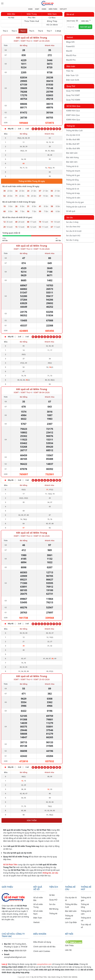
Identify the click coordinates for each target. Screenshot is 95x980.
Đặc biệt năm (72, 162)
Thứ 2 (5, 31)
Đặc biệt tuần (72, 153)
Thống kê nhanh (73, 171)
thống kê (47, 873)
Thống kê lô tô (72, 166)
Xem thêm (32, 821)
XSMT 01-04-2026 (42, 536)
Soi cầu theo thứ (73, 227)
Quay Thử (71, 86)
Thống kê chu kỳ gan (75, 202)
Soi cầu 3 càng (72, 240)
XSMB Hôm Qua (73, 111)
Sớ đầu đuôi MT (73, 144)
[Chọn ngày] (72, 21)
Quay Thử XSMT (73, 95)
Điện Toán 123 (72, 75)
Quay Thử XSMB (73, 91)
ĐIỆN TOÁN (53, 9)
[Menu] (2, 3)
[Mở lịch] (77, 21)
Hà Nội (11, 18)
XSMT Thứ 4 (26, 41)
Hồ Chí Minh (52, 25)
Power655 (70, 47)
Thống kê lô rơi (73, 189)
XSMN (44, 9)
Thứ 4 (23, 31)
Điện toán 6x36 (73, 80)
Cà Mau (52, 18)
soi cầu (55, 873)
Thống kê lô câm (73, 184)
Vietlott (70, 37)
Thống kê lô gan (73, 175)
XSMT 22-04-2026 (42, 41)
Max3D (69, 51)
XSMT (37, 9)
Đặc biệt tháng (72, 158)
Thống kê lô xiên (73, 198)
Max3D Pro (71, 60)
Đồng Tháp (52, 21)
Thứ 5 (32, 31)
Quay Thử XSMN (73, 100)
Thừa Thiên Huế (32, 21)
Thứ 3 (14, 31)
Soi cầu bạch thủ (73, 236)
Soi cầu (70, 218)
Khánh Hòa (50, 46)
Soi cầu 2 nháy (72, 222)
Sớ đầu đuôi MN (73, 149)
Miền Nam (52, 14)
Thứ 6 (41, 31)
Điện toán (71, 66)
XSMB (30, 9)
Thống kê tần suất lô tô (76, 207)
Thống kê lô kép (73, 193)
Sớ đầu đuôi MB (73, 140)
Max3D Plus (71, 55)
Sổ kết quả (71, 211)
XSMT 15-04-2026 (42, 249)
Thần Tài (70, 71)
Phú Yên (32, 18)
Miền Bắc (11, 14)
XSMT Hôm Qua (73, 115)
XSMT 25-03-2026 (42, 680)
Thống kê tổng (72, 180)
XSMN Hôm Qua (73, 120)
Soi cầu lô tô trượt (74, 231)
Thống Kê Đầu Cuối (74, 131)
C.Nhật (58, 31)
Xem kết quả (85, 27)
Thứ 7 (49, 31)
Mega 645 (70, 42)
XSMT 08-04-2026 (42, 392)
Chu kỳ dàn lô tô (73, 135)
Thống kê (71, 126)
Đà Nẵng (24, 46)
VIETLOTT (63, 9)
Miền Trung (32, 14)
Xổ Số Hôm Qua (73, 106)
